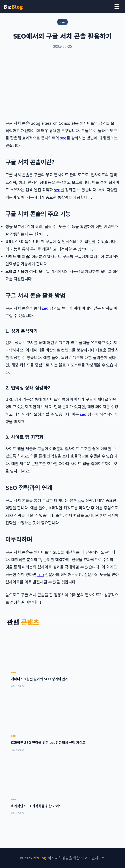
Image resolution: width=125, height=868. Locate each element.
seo (63, 138)
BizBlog (39, 858)
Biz (13, 6)
